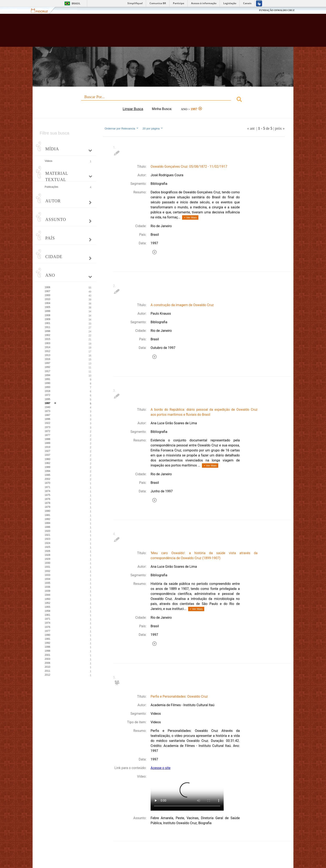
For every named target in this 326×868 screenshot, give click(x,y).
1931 (48, 567)
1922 (48, 423)
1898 (48, 331)
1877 (48, 435)
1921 (48, 535)
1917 (48, 371)
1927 (48, 451)
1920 (48, 531)
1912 (48, 351)
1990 (48, 635)
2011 (48, 671)
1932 (48, 571)
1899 (48, 311)
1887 (48, 415)
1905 (48, 307)
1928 (48, 555)
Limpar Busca (133, 109)
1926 (48, 551)
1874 (48, 491)
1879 (48, 507)
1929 (48, 559)
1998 (48, 651)
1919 (48, 447)
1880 (48, 511)
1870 (48, 483)
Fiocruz (42, 10)
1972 (48, 395)
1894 (48, 375)
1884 (48, 523)
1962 (48, 463)
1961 (48, 615)
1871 (48, 487)
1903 (48, 343)
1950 (48, 599)
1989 (48, 467)
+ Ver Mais (190, 217)
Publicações (51, 187)
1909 (48, 319)
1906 (48, 287)
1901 (48, 323)
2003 (48, 659)
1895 (48, 399)
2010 (48, 667)
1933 (48, 575)
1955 (48, 607)
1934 (48, 579)
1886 (48, 527)
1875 (48, 495)
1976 (48, 627)
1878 (48, 503)
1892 (48, 367)
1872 (48, 431)
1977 (48, 631)
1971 (48, 619)
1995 (48, 475)
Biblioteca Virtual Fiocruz (140, 32)
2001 (48, 655)
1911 (48, 327)
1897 (48, 363)
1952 (48, 603)
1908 (48, 315)
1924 (48, 543)
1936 (48, 587)
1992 (48, 643)
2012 (48, 675)
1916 (48, 359)
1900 (48, 295)
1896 (48, 419)
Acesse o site (160, 768)
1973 (48, 427)
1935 (48, 583)
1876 (48, 499)
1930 (48, 563)
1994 (48, 471)
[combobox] (163, 100)
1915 (48, 339)
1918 (48, 391)
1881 (48, 515)
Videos (48, 161)
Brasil (76, 3)
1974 (48, 623)
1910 (48, 299)
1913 (48, 355)
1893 (48, 387)
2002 (48, 479)
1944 (48, 595)
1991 (48, 639)
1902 (48, 335)
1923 (48, 539)
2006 (48, 663)
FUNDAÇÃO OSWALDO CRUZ (277, 10)
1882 (48, 519)
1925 (48, 547)
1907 (48, 291)
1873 (48, 411)
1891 (48, 379)
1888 (48, 439)
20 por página (153, 128)
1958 (48, 611)
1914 (48, 347)
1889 (48, 443)
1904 (48, 303)
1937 (48, 455)
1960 (48, 459)
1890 (48, 383)
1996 (48, 647)
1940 (48, 407)
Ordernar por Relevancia (122, 128)
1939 (48, 591)
